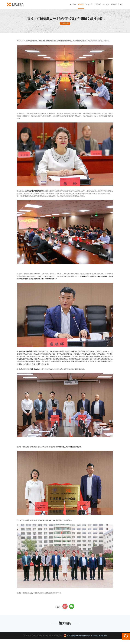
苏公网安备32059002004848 (77, 636)
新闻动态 (81, 4)
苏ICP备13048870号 (99, 636)
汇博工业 (89, 4)
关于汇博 (73, 4)
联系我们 (114, 4)
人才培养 (106, 4)
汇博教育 (98, 4)
